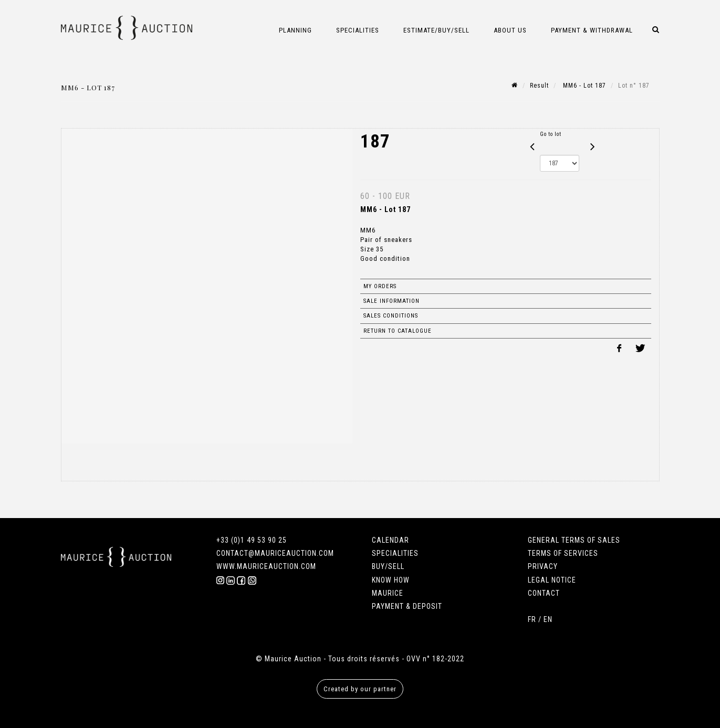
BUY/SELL (388, 566)
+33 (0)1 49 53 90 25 (252, 540)
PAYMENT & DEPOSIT (407, 606)
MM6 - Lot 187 (583, 86)
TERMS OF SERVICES (563, 553)
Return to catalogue (398, 331)
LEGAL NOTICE (552, 580)
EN (548, 619)
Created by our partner (360, 689)
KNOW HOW (391, 580)
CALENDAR (390, 540)
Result (539, 86)
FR (532, 619)
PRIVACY (543, 566)
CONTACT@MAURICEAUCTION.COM (275, 553)
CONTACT (544, 593)
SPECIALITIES (395, 553)
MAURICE (388, 593)
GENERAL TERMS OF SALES (574, 540)
